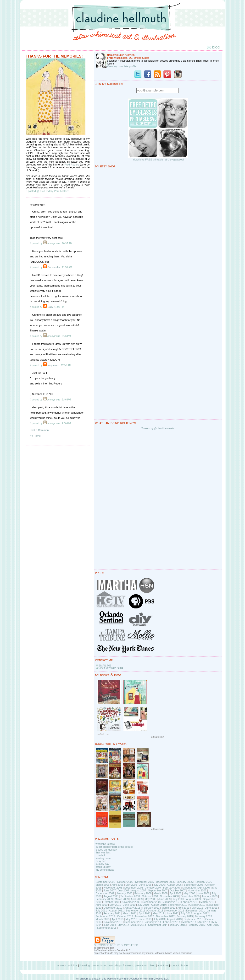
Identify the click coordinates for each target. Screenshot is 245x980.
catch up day (103, 867)
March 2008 (161, 893)
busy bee (101, 861)
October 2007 (178, 890)
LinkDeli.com (103, 734)
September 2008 (130, 896)
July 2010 (143, 905)
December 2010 (113, 908)
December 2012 (165, 916)
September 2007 (158, 890)
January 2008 (124, 893)
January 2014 (153, 922)
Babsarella (54, 267)
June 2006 (145, 885)
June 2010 (129, 905)
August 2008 (111, 896)
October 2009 (112, 902)
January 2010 (171, 902)
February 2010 (190, 902)
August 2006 (174, 885)
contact (175, 965)
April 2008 (176, 893)
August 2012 (201, 913)
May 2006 (131, 885)
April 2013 (117, 919)
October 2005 (125, 882)
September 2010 (177, 905)
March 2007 (189, 888)
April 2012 (145, 913)
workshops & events (121, 965)
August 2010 (158, 905)
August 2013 (174, 919)
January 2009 (210, 896)
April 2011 (184, 908)
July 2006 (159, 885)
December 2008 (190, 896)
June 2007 (110, 890)
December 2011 (195, 911)
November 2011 (175, 911)
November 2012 (145, 916)
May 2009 (150, 899)
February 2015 (196, 925)
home (184, 965)
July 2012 (186, 913)
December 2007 (105, 893)
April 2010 (102, 905)
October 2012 (125, 916)
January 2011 (132, 908)
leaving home (103, 858)
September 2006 (193, 885)
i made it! (101, 855)
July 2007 (124, 890)
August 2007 (139, 890)
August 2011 (116, 911)
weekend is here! (106, 844)
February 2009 (104, 899)
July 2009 (178, 899)
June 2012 (172, 913)
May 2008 (189, 893)
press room (142, 965)
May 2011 (197, 908)
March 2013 (103, 919)
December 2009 (152, 902)
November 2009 (131, 902)
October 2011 (155, 911)
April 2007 (204, 888)
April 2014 (204, 922)
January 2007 (153, 888)
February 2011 (151, 908)
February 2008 (143, 893)
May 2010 (115, 905)
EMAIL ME (105, 666)
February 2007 (172, 888)
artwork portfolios (67, 965)
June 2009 (164, 899)
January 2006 (185, 882)
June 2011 (211, 908)
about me (163, 965)
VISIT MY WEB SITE (111, 668)
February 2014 (172, 922)
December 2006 (134, 888)
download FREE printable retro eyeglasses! (159, 160)
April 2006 (117, 885)
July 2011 (101, 911)
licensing (85, 965)
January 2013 (185, 916)
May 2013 (131, 919)
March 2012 (130, 913)
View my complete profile (122, 66)
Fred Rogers (72, 165)
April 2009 (137, 899)
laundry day (103, 864)
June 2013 (145, 919)
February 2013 (203, 916)
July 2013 (159, 919)
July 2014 (124, 925)
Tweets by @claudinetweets (158, 428)
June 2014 (110, 925)
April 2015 (213, 925)
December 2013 (134, 922)
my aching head (105, 870)
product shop (100, 965)
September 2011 (136, 911)
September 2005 (105, 882)
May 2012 (158, 913)
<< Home (35, 436)
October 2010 (197, 905)
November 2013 (113, 922)
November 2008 (169, 896)
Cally (50, 307)
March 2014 (189, 922)
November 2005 (145, 882)
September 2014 (158, 925)
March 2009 (122, 899)
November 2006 (113, 888)
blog (153, 965)
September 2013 (193, 919)
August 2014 (139, 925)
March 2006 (103, 885)
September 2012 (105, 916)
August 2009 (194, 899)
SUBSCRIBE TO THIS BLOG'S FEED (116, 945)
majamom (53, 365)
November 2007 (197, 890)
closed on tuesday (106, 850)
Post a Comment (40, 430)
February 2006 (203, 882)
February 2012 (112, 913)
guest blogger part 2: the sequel (114, 847)
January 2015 (178, 925)
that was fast (103, 852)
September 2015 (107, 928)
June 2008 (203, 893)
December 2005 (165, 882)
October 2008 (150, 896)
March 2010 (207, 902)
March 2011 (168, 908)
